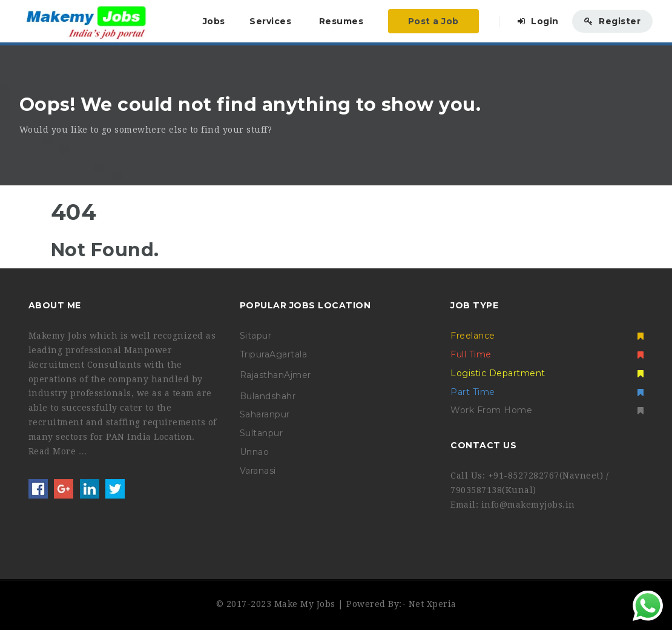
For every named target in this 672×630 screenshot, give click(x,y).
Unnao (255, 452)
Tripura (255, 354)
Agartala (288, 354)
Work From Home (547, 410)
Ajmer (298, 375)
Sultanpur (262, 433)
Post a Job (433, 21)
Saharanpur (265, 414)
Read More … (58, 451)
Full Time (547, 354)
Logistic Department (547, 373)
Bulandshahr (268, 396)
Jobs (214, 21)
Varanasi (258, 471)
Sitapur (256, 336)
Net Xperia (433, 604)
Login (538, 21)
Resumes (341, 21)
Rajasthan (262, 375)
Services (270, 21)
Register (612, 21)
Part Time (547, 392)
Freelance (547, 336)
